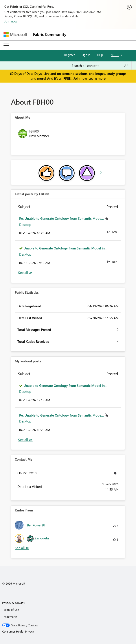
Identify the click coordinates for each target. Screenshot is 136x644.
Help (100, 55)
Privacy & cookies (13, 603)
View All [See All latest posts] (25, 273)
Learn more (97, 78)
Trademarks (10, 617)
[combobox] (100, 66)
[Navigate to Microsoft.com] (15, 34)
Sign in (86, 55)
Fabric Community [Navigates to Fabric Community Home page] (50, 34)
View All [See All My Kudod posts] (25, 440)
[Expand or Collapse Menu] (6, 45)
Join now (11, 21)
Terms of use (11, 610)
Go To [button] (115, 55)
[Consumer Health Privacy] (68, 631)
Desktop (25, 225)
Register (70, 55)
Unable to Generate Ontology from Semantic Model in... (65, 248)
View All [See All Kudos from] (22, 548)
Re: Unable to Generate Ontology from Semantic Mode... (62, 218)
